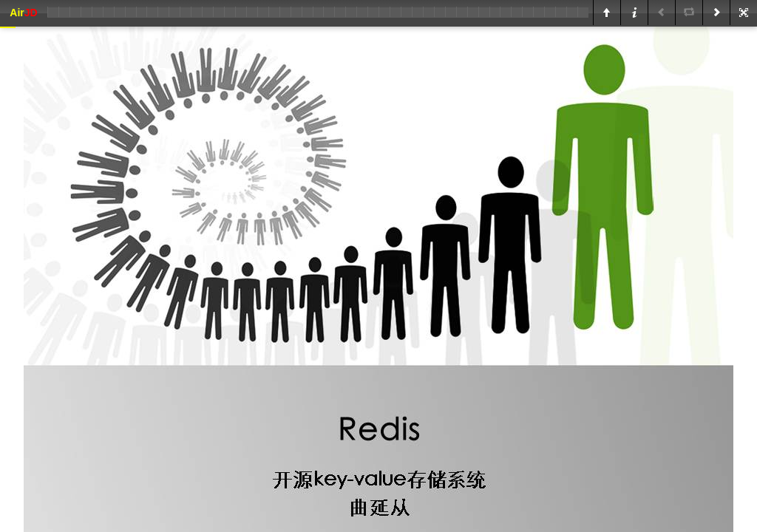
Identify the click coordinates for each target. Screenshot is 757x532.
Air (23, 13)
